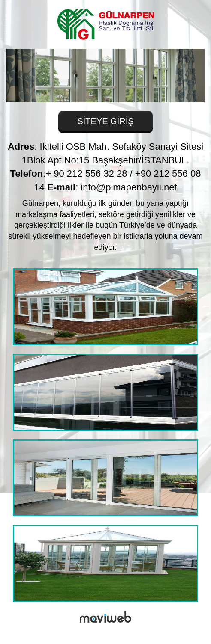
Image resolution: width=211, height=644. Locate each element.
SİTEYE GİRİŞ (105, 121)
